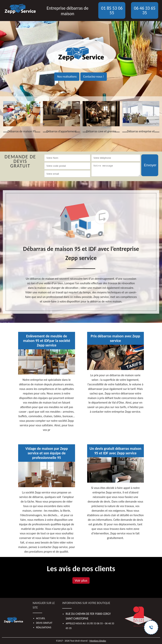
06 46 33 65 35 (145, 10)
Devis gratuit (44, 623)
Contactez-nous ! (93, 77)
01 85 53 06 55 (112, 10)
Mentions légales (98, 641)
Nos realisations (67, 77)
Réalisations (44, 627)
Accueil (41, 618)
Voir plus (81, 580)
